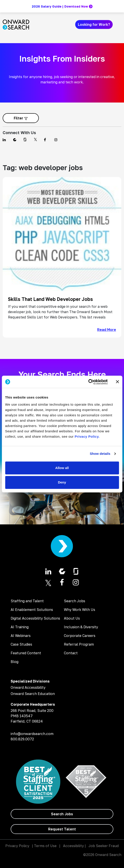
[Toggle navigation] (119, 24)
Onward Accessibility (28, 687)
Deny (62, 482)
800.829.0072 (22, 739)
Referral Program (79, 644)
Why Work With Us (80, 610)
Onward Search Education (33, 694)
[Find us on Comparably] (16, 140)
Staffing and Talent (27, 601)
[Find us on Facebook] (46, 140)
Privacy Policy (17, 846)
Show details (100, 454)
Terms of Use (45, 846)
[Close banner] (117, 382)
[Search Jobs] (62, 814)
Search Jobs (75, 601)
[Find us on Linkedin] (5, 140)
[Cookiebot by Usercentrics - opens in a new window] (88, 382)
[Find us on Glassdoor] (26, 140)
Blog (15, 662)
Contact (71, 653)
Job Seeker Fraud (104, 846)
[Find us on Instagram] (57, 140)
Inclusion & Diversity (81, 627)
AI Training (20, 627)
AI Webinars (21, 636)
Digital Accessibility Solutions (35, 618)
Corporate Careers (80, 636)
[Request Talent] (62, 829)
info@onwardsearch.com (32, 734)
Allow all (62, 468)
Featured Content (26, 653)
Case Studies (21, 644)
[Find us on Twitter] (36, 140)
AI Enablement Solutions (32, 610)
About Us (72, 618)
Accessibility (73, 846)
